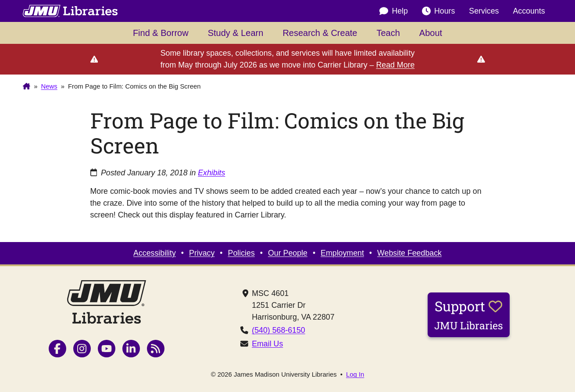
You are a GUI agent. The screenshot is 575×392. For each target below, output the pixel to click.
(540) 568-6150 (279, 330)
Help (394, 11)
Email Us (267, 344)
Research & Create (320, 33)
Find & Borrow (161, 33)
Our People (288, 253)
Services (484, 11)
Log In (355, 375)
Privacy (202, 253)
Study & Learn (236, 33)
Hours (438, 11)
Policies (241, 253)
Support (469, 314)
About (431, 33)
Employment (342, 253)
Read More (395, 65)
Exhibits (211, 173)
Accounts (529, 11)
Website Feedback (409, 253)
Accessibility (155, 253)
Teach (388, 33)
